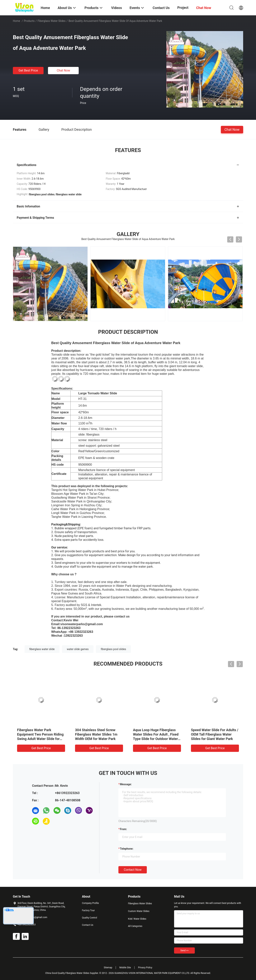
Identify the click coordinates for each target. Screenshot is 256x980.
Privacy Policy (145, 968)
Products (29, 21)
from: (123, 829)
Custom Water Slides (139, 911)
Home (17, 21)
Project (183, 8)
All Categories (135, 926)
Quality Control (90, 918)
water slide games (78, 649)
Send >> (184, 950)
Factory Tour (88, 910)
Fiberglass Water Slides (52, 21)
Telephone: (127, 849)
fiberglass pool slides (113, 649)
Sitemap (108, 968)
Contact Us (88, 925)
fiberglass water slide (42, 649)
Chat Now (64, 70)
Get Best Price (28, 70)
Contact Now (133, 870)
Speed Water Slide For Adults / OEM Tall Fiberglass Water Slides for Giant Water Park (215, 734)
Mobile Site (125, 968)
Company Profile (90, 903)
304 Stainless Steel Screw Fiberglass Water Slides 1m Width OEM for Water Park (96, 734)
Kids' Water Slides (137, 919)
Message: (126, 784)
